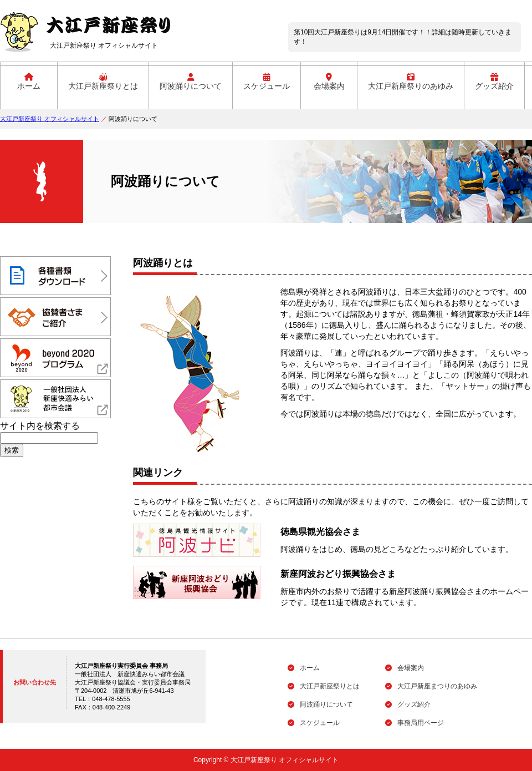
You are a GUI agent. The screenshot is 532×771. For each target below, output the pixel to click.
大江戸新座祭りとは (103, 82)
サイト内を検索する (40, 426)
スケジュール (267, 82)
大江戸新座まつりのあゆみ (431, 686)
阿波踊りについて (191, 82)
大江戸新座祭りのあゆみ (411, 82)
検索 (12, 450)
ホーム (29, 82)
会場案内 (329, 82)
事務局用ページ (415, 723)
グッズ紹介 (494, 82)
